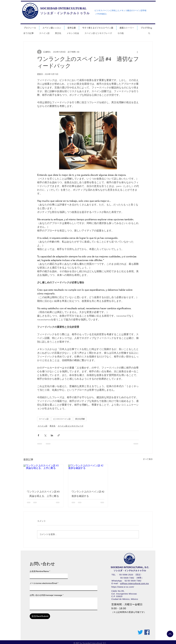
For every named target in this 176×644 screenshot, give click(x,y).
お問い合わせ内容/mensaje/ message (47, 595)
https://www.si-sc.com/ (123, 587)
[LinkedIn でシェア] (52, 435)
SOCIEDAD (49, 8)
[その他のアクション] (137, 52)
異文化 (58, 33)
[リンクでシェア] (59, 435)
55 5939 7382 (127, 578)
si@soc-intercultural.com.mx (135, 583)
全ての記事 (29, 33)
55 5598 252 (126, 575)
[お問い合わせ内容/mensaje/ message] (64, 604)
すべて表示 (148, 459)
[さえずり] (140, 632)
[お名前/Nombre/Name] (48, 576)
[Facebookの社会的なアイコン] (147, 632)
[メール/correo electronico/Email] (63, 588)
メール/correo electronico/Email (44, 583)
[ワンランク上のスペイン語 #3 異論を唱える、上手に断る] (43, 475)
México (134, 599)
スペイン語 (44, 33)
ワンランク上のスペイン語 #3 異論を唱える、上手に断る (43, 494)
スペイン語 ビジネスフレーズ (98, 33)
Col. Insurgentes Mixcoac (124, 594)
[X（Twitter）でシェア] (45, 435)
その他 (121, 33)
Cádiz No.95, (118, 591)
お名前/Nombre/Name (40, 571)
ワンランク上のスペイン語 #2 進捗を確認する (88, 494)
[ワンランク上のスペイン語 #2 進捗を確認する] (88, 475)
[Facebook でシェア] (38, 435)
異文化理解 (80, 419)
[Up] (170, 634)
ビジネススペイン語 (62, 419)
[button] (149, 33)
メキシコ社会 (73, 33)
